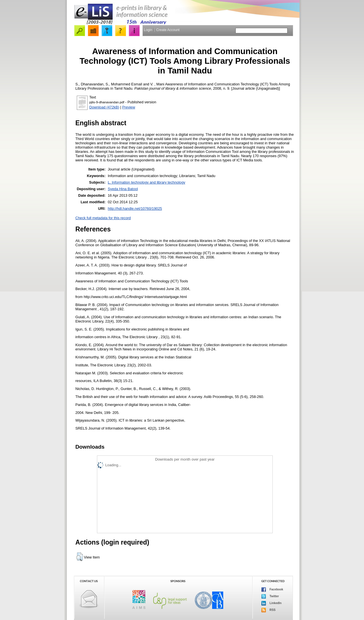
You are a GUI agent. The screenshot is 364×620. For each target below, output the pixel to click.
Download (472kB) (104, 107)
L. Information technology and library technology (146, 182)
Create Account (168, 30)
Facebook (272, 590)
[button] (79, 557)
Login (148, 30)
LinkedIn (271, 603)
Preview (129, 107)
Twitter (270, 596)
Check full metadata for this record (103, 218)
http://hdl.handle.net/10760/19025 (135, 209)
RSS (268, 610)
